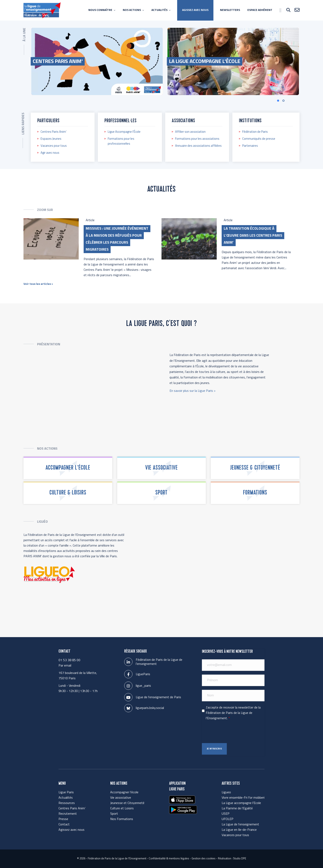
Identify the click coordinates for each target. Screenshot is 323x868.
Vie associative (161, 468)
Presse (63, 819)
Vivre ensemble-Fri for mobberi (243, 798)
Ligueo (226, 792)
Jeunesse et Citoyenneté (127, 803)
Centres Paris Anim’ (54, 132)
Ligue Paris (66, 792)
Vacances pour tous (54, 146)
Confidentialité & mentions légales (169, 859)
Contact (64, 825)
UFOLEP (228, 819)
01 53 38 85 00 (69, 660)
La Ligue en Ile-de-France (239, 830)
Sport (161, 493)
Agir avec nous (50, 153)
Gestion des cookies (204, 859)
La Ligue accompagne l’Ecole (241, 803)
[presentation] (233, 732)
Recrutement (68, 814)
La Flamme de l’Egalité (237, 809)
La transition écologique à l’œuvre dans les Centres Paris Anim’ (253, 236)
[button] (290, 101)
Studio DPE (240, 859)
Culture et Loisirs (122, 809)
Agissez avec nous (71, 830)
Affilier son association (190, 132)
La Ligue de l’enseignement (240, 825)
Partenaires (250, 146)
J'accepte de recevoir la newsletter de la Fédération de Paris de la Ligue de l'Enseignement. (233, 713)
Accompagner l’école (68, 468)
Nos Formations (122, 819)
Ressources (67, 803)
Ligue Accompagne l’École (124, 132)
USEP (226, 814)
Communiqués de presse (259, 139)
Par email (65, 666)
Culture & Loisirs (68, 493)
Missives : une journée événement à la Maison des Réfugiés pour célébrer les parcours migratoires (117, 239)
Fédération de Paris (255, 132)
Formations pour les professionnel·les (121, 141)
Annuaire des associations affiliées (198, 146)
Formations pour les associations (197, 139)
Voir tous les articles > (38, 284)
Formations (255, 493)
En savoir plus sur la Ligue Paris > (193, 391)
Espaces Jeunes (51, 139)
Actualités (66, 798)
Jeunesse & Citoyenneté (255, 468)
